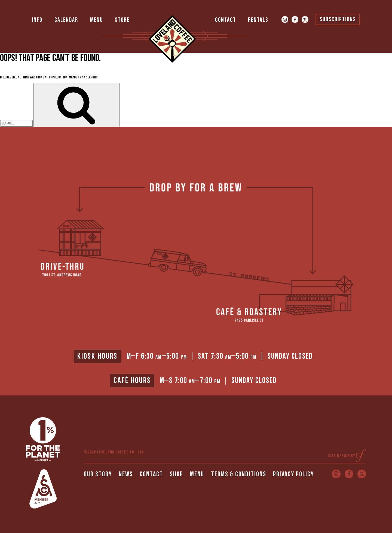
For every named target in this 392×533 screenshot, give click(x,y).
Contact (226, 20)
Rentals (258, 20)
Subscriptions (338, 19)
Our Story (98, 474)
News (126, 474)
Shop (177, 474)
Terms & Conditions (239, 474)
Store (122, 20)
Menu (97, 20)
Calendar (66, 20)
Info (37, 20)
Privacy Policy (293, 474)
